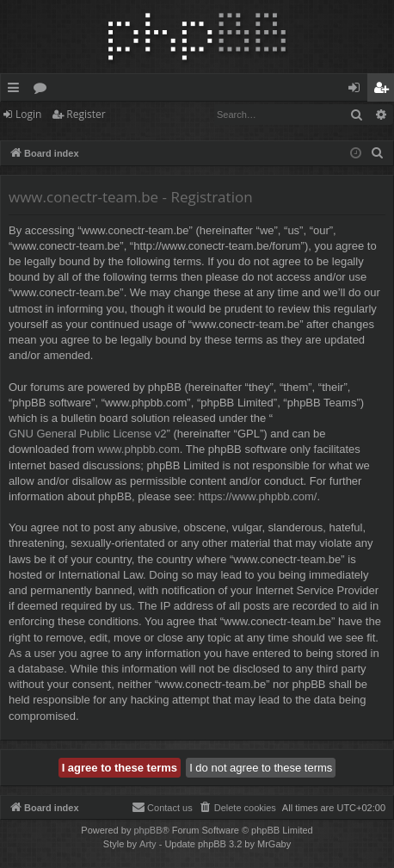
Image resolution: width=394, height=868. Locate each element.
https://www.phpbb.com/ (257, 496)
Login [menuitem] (357, 90)
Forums (43, 90)
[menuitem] (378, 153)
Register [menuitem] (385, 90)
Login (28, 114)
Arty (148, 844)
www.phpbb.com (138, 449)
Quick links (17, 90)
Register (86, 114)
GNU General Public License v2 (88, 434)
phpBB (148, 830)
